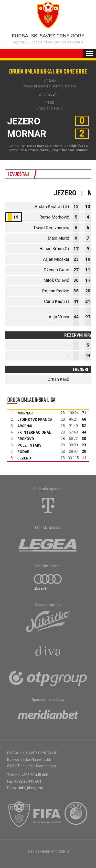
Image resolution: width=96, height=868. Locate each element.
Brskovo (26, 439)
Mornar (25, 413)
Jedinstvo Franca (35, 420)
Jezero (24, 458)
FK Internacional (34, 432)
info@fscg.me (31, 788)
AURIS (64, 851)
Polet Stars (29, 445)
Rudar (23, 452)
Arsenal (25, 426)
